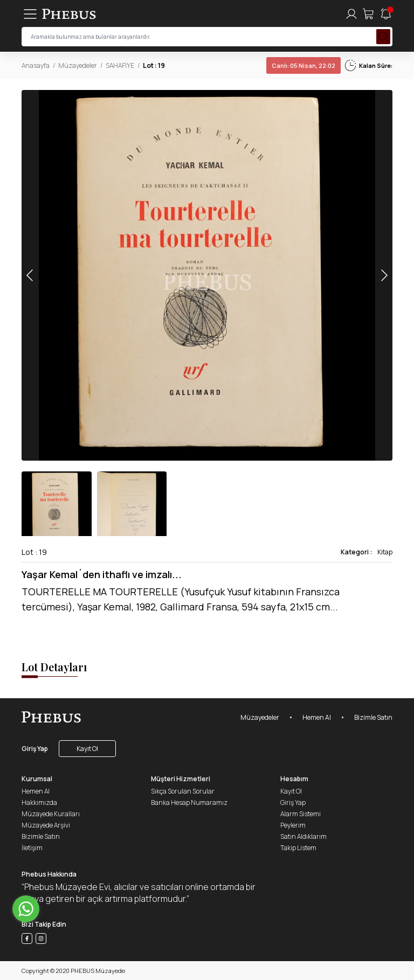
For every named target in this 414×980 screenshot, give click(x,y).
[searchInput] (207, 37)
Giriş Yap (35, 749)
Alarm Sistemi (301, 814)
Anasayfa (36, 65)
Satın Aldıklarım (303, 836)
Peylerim (293, 825)
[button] (384, 275)
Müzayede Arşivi (46, 825)
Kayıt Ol (87, 749)
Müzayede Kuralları (51, 814)
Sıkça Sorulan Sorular (183, 791)
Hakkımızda (39, 802)
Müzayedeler (78, 65)
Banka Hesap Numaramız (189, 802)
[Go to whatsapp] (26, 909)
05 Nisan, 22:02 (303, 65)
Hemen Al (317, 717)
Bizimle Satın (373, 717)
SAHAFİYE (120, 65)
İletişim (32, 848)
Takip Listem (298, 848)
